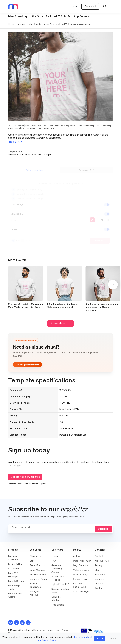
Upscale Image (81, 574)
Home (11, 24)
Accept (99, 639)
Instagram (100, 579)
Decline (113, 639)
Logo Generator (81, 565)
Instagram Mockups (35, 593)
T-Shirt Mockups (38, 574)
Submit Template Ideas (60, 591)
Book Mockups (38, 565)
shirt (45, 126)
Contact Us (101, 556)
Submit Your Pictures (58, 578)
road (40, 128)
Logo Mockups (38, 570)
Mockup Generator (13, 558)
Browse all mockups (60, 323)
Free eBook (58, 605)
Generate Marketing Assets (57, 569)
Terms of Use (53, 630)
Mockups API (102, 561)
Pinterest (99, 584)
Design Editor (15, 564)
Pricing (98, 565)
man (27, 126)
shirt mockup (14, 128)
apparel (21, 24)
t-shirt (51, 126)
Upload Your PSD (60, 584)
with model (19, 126)
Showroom (35, 556)
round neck (36, 126)
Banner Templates (35, 585)
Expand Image (81, 579)
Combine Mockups (56, 598)
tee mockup (106, 126)
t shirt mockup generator (66, 126)
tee (98, 126)
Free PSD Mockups (13, 575)
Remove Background (79, 585)
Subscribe (103, 529)
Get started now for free (25, 477)
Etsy (32, 561)
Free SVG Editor (16, 581)
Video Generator (82, 570)
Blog (97, 570)
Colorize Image (81, 591)
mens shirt (31, 128)
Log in (74, 6)
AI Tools (77, 556)
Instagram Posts (38, 579)
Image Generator (82, 561)
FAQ (54, 561)
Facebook (100, 574)
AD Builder (14, 569)
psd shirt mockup (87, 126)
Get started (90, 6)
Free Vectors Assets (15, 595)
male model (49, 128)
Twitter (98, 588)
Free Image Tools (14, 587)
